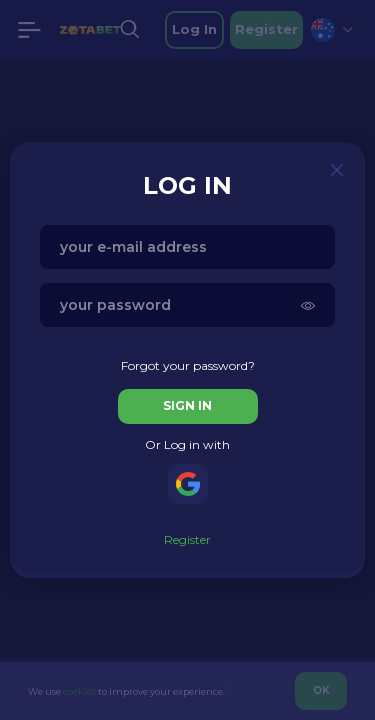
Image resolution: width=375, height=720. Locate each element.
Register (187, 539)
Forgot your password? (188, 365)
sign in (187, 405)
